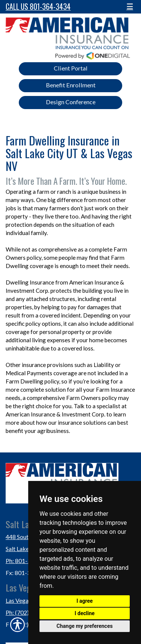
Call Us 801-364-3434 (38, 7)
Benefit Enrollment (71, 85)
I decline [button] (84, 613)
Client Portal (71, 68)
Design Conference (71, 102)
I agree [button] (84, 601)
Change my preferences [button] (84, 626)
